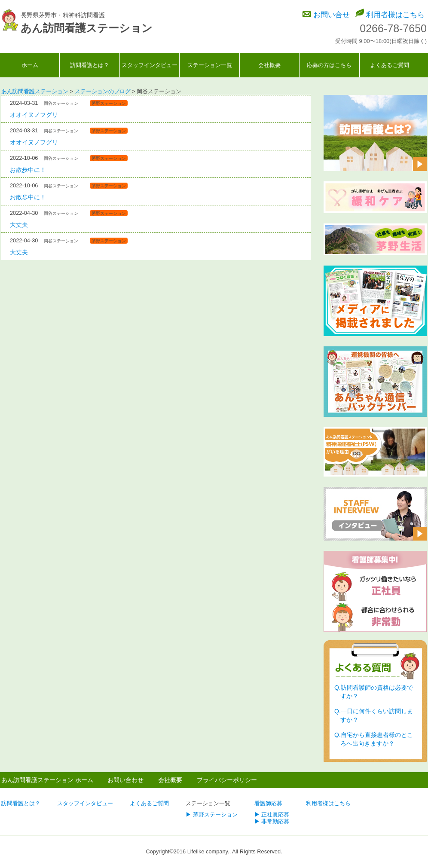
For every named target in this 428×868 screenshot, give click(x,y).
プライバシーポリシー (227, 780)
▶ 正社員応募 (272, 815)
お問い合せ (332, 15)
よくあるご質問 (390, 65)
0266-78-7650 (393, 28)
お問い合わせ (125, 780)
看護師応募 (268, 803)
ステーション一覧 (210, 65)
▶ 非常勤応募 (272, 821)
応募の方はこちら (329, 65)
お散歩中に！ (28, 170)
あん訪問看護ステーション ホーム (47, 780)
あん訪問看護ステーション (87, 28)
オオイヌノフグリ (34, 115)
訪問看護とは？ (90, 65)
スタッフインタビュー (150, 65)
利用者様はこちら (395, 15)
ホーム (30, 65)
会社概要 (269, 65)
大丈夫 (19, 225)
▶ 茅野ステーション (212, 815)
